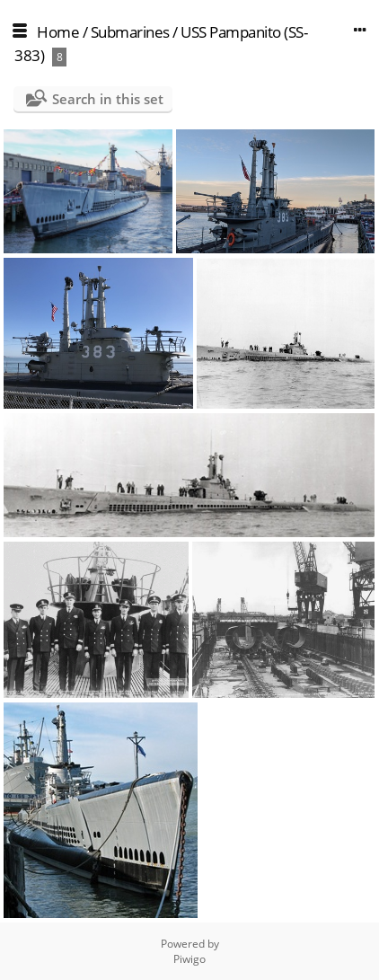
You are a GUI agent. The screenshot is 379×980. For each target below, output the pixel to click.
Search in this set (108, 99)
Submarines (130, 32)
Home (58, 32)
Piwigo (189, 959)
